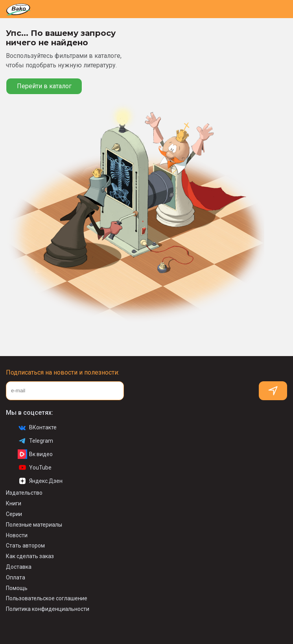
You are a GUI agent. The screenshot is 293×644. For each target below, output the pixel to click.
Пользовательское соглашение (47, 598)
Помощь (17, 588)
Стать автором (25, 546)
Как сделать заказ (30, 556)
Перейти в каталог (44, 86)
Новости (17, 535)
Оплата (16, 577)
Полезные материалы (34, 525)
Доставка (19, 567)
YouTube (35, 468)
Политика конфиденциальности (48, 609)
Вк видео (35, 454)
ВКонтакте (37, 427)
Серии (14, 514)
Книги (14, 503)
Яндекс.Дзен (40, 481)
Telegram (35, 441)
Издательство (24, 493)
